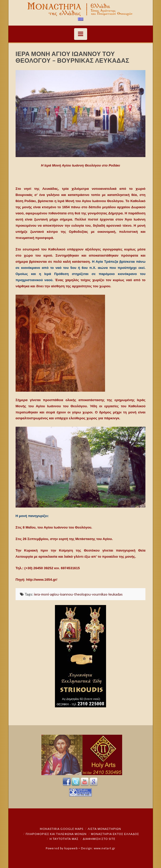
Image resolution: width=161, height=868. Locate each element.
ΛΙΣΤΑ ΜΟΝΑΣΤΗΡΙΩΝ (104, 829)
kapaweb (71, 848)
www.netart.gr (105, 848)
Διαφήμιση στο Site (99, 839)
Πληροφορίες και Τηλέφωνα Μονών (56, 834)
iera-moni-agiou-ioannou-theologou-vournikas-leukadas (78, 594)
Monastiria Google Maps (62, 829)
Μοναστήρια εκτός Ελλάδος (115, 834)
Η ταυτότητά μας (64, 839)
